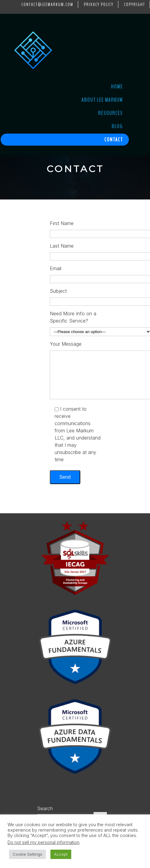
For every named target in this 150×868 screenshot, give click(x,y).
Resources (110, 113)
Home (117, 87)
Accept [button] (61, 854)
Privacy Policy (99, 5)
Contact (114, 140)
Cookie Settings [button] (27, 854)
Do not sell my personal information (43, 842)
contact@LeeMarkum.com (47, 5)
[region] (75, 177)
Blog (117, 126)
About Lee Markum (102, 100)
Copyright (135, 5)
